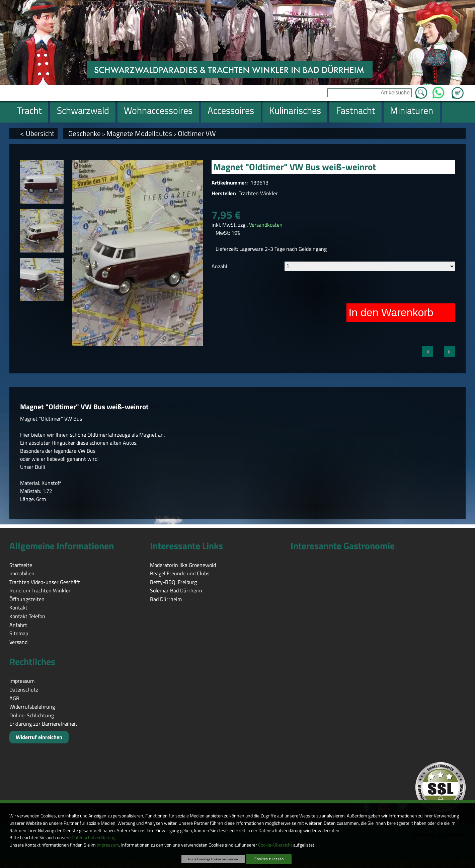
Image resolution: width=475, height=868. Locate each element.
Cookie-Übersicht (275, 845)
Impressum (108, 845)
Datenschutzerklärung (94, 838)
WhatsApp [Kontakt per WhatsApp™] (438, 91)
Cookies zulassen (269, 859)
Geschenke (85, 133)
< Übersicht (37, 133)
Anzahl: (220, 266)
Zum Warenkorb (458, 89)
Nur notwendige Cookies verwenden (213, 859)
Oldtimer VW (197, 133)
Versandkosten (266, 225)
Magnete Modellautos (139, 133)
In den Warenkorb (391, 312)
